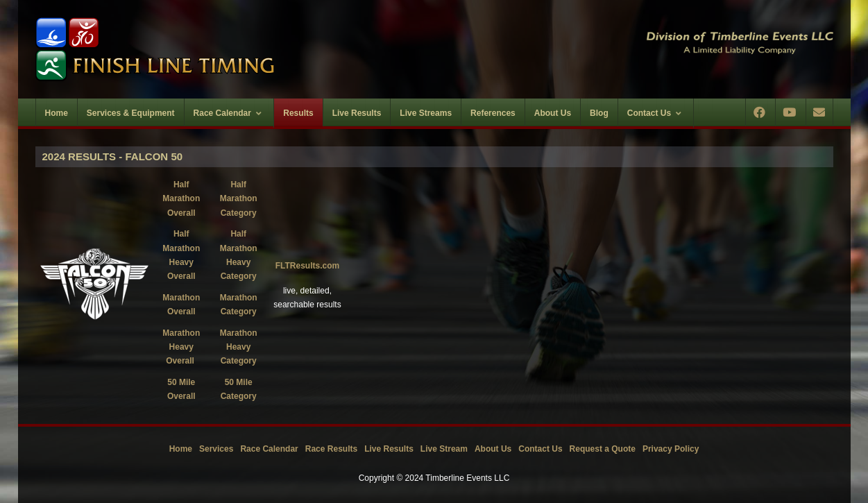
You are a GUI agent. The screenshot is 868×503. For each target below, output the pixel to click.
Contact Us (540, 449)
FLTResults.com (307, 266)
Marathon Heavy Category (239, 347)
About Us (493, 449)
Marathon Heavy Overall (181, 347)
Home (181, 449)
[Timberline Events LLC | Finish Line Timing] (226, 49)
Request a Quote (603, 449)
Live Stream (444, 449)
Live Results (389, 449)
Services (216, 449)
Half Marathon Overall (181, 199)
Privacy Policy (671, 449)
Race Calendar (269, 449)
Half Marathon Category (239, 199)
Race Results (331, 449)
